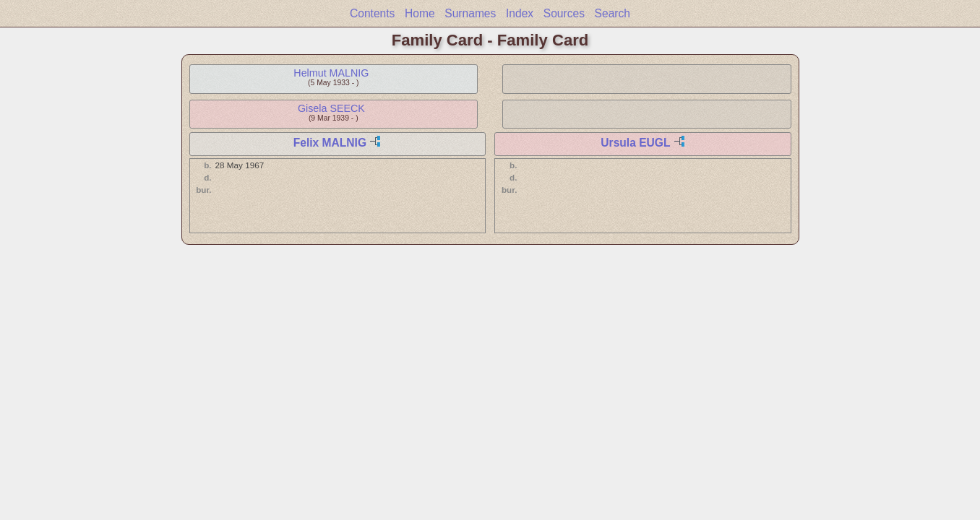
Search (612, 13)
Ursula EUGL (635, 143)
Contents (372, 13)
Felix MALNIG (330, 143)
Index (520, 13)
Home (420, 13)
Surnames (470, 13)
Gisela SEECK (331, 108)
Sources (564, 13)
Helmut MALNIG (331, 73)
